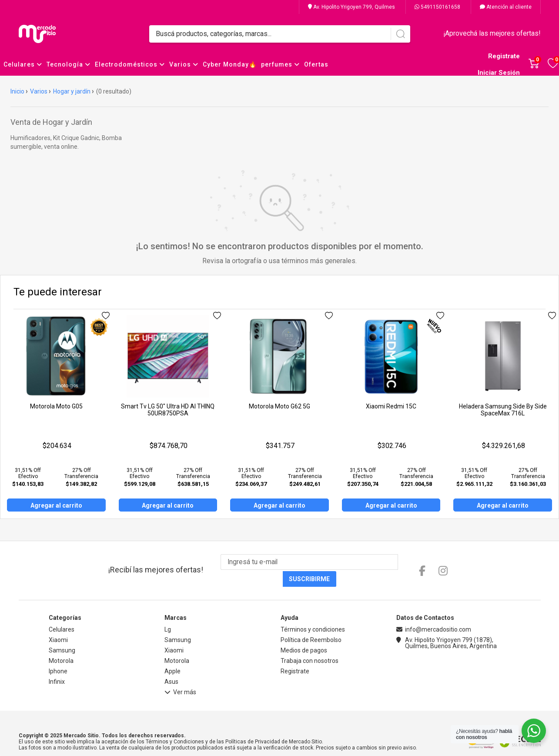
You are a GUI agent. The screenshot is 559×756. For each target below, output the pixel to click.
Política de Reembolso (311, 623)
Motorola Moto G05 (56, 406)
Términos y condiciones (313, 613)
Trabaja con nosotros (310, 644)
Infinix (57, 665)
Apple (172, 655)
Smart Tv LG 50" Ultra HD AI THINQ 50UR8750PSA (168, 410)
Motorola (61, 644)
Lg (168, 613)
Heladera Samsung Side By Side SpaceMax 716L (503, 410)
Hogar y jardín (72, 91)
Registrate (504, 56)
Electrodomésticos (130, 64)
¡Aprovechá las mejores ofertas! (492, 33)
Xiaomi (58, 623)
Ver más (180, 677)
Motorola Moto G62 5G (279, 406)
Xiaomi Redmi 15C (391, 406)
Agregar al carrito (56, 505)
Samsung (62, 634)
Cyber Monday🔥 (230, 64)
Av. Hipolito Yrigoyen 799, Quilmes (351, 7)
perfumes (280, 64)
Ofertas (316, 64)
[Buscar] (400, 34)
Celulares (23, 64)
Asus (171, 665)
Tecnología (69, 64)
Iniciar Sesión (499, 73)
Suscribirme (396, 562)
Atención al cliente (506, 7)
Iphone (58, 655)
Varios (184, 64)
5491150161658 (437, 7)
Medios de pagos (304, 634)
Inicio (17, 91)
